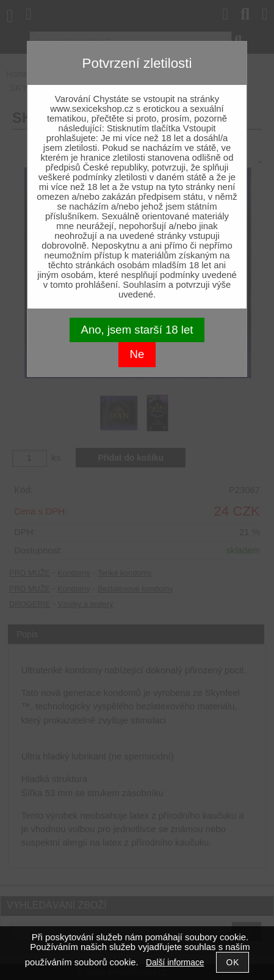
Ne (137, 354)
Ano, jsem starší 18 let (137, 330)
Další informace (175, 963)
